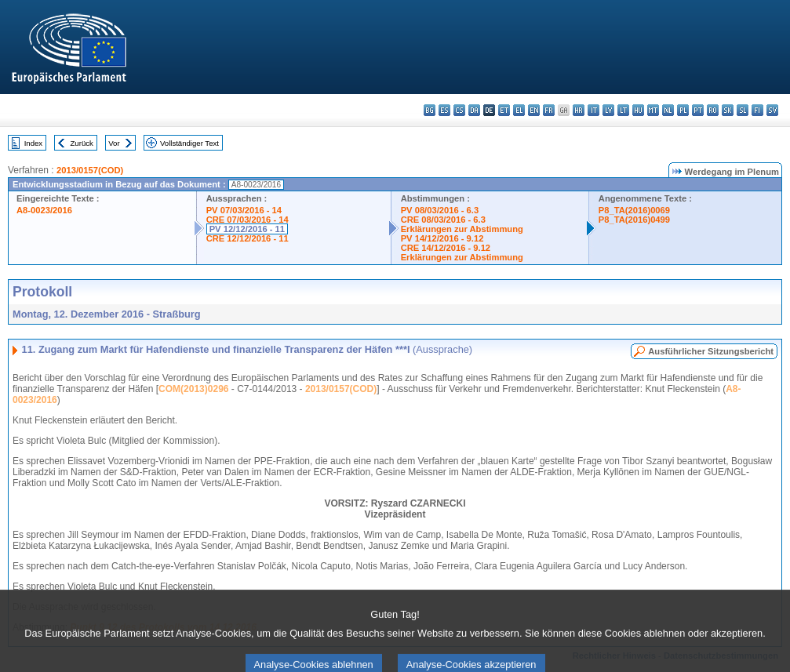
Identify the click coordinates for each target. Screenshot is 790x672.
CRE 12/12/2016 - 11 (248, 238)
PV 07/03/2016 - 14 (244, 210)
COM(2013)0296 (193, 389)
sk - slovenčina (728, 110)
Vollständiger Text (189, 143)
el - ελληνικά (519, 110)
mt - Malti (653, 110)
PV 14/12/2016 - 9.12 (442, 238)
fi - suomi (757, 110)
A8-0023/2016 (44, 210)
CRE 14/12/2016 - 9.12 (446, 248)
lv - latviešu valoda (608, 110)
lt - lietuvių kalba (623, 110)
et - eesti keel (504, 110)
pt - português (698, 110)
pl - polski (683, 110)
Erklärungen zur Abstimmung (462, 229)
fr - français (549, 110)
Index (33, 143)
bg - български (430, 110)
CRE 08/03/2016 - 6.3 (443, 220)
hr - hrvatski (579, 110)
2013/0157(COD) (90, 170)
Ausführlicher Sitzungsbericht (711, 351)
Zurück (82, 143)
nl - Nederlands (668, 110)
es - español (444, 110)
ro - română (713, 110)
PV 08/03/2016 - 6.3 (440, 210)
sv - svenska (772, 110)
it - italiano (593, 110)
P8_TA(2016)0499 (634, 220)
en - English (534, 110)
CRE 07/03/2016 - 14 (248, 220)
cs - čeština (459, 110)
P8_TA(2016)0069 (634, 210)
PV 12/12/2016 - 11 (247, 229)
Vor (114, 143)
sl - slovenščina (743, 110)
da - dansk (474, 110)
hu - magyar (638, 110)
